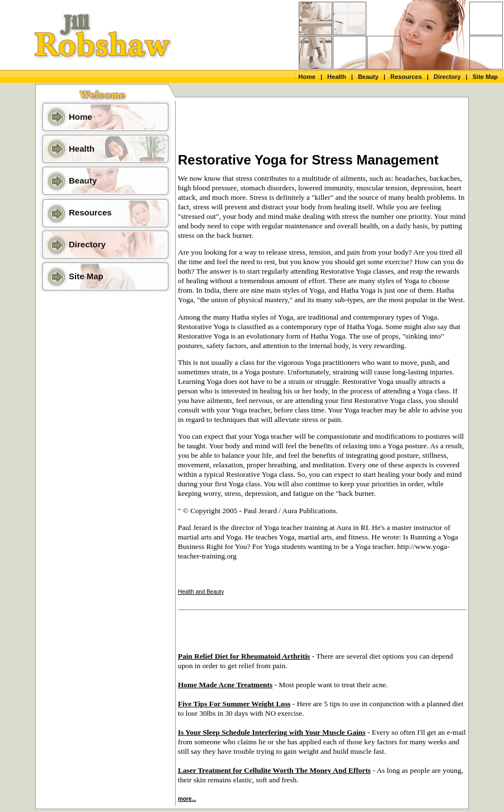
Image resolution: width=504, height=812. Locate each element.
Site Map (485, 77)
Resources (406, 77)
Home (307, 77)
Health (337, 77)
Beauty (368, 77)
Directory (447, 77)
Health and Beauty (201, 592)
